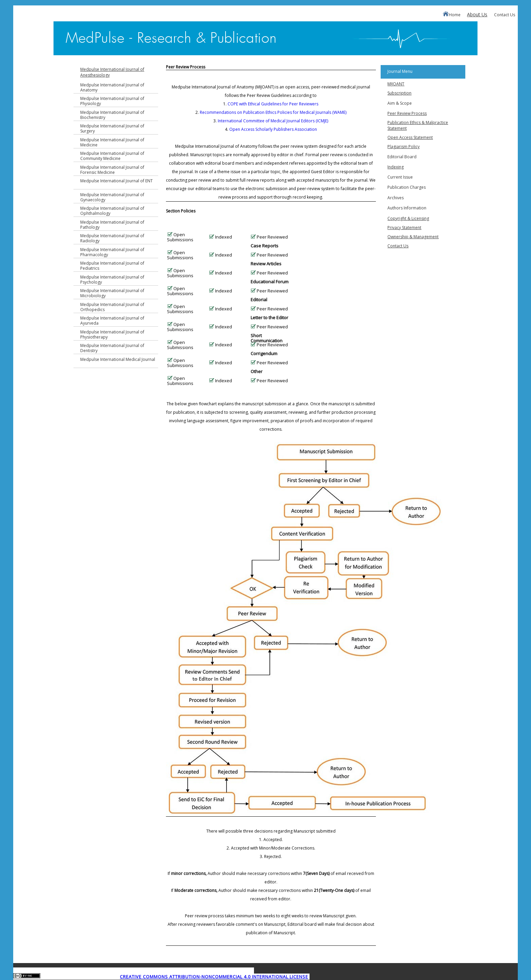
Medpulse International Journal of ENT (116, 181)
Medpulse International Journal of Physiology (112, 101)
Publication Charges (407, 187)
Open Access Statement (410, 137)
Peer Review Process (407, 113)
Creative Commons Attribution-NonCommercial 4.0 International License (214, 977)
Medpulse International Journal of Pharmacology (112, 252)
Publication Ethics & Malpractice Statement (418, 125)
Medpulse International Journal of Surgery (112, 128)
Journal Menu (400, 71)
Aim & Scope (400, 103)
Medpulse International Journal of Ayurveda (112, 321)
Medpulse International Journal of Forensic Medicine (112, 170)
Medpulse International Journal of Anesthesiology (112, 72)
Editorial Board (402, 157)
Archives (396, 198)
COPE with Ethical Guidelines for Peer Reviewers (273, 104)
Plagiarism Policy (403, 147)
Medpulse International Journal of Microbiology (112, 293)
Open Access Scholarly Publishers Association (273, 129)
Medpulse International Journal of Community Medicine (112, 156)
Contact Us (505, 15)
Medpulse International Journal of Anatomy (112, 87)
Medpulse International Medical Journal (118, 359)
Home (452, 14)
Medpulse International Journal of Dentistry (112, 348)
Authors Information (407, 208)
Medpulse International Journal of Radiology (112, 238)
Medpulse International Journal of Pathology (112, 225)
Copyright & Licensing (408, 218)
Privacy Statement (404, 228)
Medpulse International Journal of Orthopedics (112, 307)
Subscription (399, 93)
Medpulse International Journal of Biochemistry (112, 115)
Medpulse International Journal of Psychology (112, 280)
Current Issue (400, 177)
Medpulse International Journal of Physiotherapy (112, 334)
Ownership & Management (413, 237)
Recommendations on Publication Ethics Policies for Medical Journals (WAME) (273, 112)
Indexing (396, 167)
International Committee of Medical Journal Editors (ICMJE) (273, 121)
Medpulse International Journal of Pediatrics (112, 266)
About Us (477, 14)
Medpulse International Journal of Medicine (112, 142)
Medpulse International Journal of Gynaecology (112, 197)
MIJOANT (396, 84)
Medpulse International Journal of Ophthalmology (112, 211)
